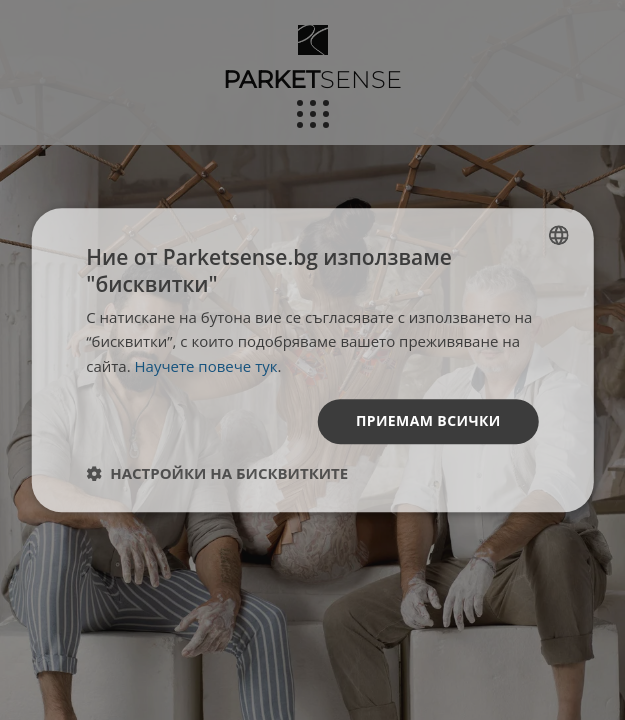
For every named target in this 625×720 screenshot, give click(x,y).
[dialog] (312, 360)
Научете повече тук (206, 366)
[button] (217, 473)
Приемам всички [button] (428, 420)
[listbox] (559, 235)
